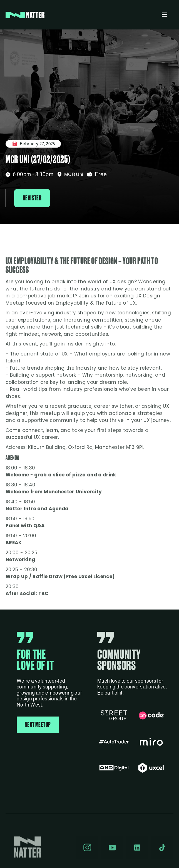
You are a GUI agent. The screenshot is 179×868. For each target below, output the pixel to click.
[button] (164, 15)
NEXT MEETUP (38, 724)
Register (32, 198)
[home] (25, 15)
